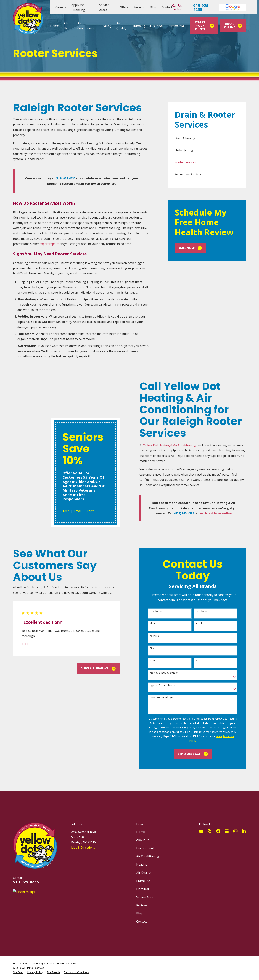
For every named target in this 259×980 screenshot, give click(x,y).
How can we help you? (166, 692)
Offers (124, 7)
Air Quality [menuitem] (121, 26)
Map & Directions (83, 842)
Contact (167, 7)
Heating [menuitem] (106, 26)
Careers (61, 7)
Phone (157, 618)
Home (141, 826)
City (155, 643)
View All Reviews (102, 663)
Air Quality (144, 867)
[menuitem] (207, 138)
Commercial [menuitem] (176, 26)
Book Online (233, 26)
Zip (201, 655)
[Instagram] (235, 826)
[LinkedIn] (244, 826)
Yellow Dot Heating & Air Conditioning (173, 445)
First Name (160, 606)
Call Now (190, 248)
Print (84, 414)
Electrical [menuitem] (156, 26)
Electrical (143, 883)
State (156, 655)
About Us (143, 834)
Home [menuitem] (54, 26)
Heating (142, 859)
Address (158, 631)
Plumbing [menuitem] (138, 26)
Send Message (196, 749)
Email (72, 414)
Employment (145, 843)
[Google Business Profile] (227, 826)
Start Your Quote (204, 26)
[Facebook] (218, 826)
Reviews (139, 7)
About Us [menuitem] (68, 26)
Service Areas (145, 892)
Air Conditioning (148, 851)
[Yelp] (210, 826)
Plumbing (143, 875)
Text (60, 414)
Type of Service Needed (167, 680)
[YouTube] (201, 826)
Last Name (206, 606)
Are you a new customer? (168, 668)
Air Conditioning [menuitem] (86, 26)
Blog (153, 7)
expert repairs (49, 244)
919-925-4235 (202, 7)
